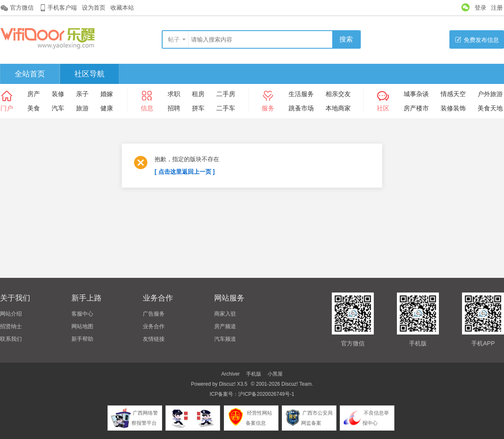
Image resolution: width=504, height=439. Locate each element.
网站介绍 (11, 314)
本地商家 (338, 108)
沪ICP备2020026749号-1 (266, 394)
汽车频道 (225, 339)
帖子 (174, 39)
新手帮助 (82, 339)
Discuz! (227, 384)
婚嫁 (107, 94)
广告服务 (154, 314)
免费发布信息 (477, 40)
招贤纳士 (11, 326)
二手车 (226, 108)
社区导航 (89, 74)
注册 (497, 8)
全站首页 (30, 74)
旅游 (82, 108)
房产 (34, 94)
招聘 (174, 108)
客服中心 (82, 314)
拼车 (198, 108)
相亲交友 (338, 94)
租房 (198, 94)
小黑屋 (275, 374)
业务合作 (154, 326)
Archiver (231, 374)
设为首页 (94, 8)
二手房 (226, 94)
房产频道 (225, 326)
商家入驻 (225, 314)
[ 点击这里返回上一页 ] (185, 172)
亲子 (82, 94)
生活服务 (301, 94)
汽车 (58, 108)
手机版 (254, 374)
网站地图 (82, 326)
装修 (58, 94)
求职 (174, 94)
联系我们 (11, 339)
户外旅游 (490, 94)
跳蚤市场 (301, 108)
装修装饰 (453, 108)
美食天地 (490, 108)
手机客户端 (58, 8)
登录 (480, 8)
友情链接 (154, 339)
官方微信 (17, 8)
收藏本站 (122, 8)
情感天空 (453, 94)
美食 (34, 108)
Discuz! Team (297, 384)
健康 (107, 108)
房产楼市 (416, 108)
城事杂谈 (416, 94)
